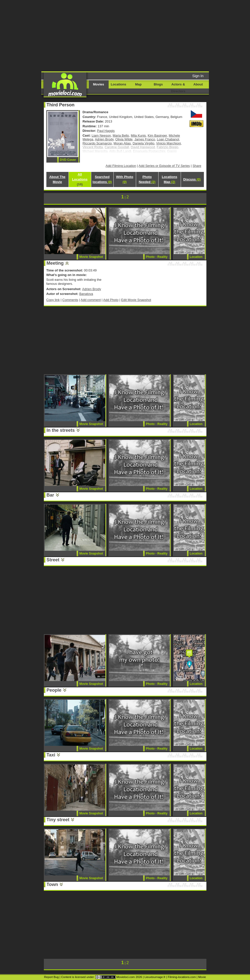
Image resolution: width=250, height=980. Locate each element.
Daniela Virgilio (143, 143)
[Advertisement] (132, 35)
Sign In (198, 76)
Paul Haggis (106, 131)
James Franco (145, 139)
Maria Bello (121, 135)
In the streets (61, 430)
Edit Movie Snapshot (136, 300)
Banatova (86, 294)
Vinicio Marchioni (169, 143)
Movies (99, 84)
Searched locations (102, 179)
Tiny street (58, 820)
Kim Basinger (157, 135)
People (54, 690)
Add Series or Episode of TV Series (164, 166)
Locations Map (169, 179)
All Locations (80, 179)
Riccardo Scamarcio (97, 143)
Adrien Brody (104, 139)
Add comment (91, 300)
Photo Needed (147, 179)
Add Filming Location (121, 166)
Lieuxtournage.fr (155, 977)
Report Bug (51, 977)
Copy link (53, 300)
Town (52, 884)
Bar (50, 495)
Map (138, 84)
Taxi (51, 755)
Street (53, 560)
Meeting (55, 263)
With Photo (124, 179)
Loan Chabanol (168, 139)
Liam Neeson (101, 135)
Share (197, 166)
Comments (70, 300)
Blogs (158, 84)
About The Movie (57, 179)
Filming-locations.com (182, 977)
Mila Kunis (138, 135)
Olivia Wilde (124, 139)
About (198, 84)
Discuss (192, 179)
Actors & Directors (178, 88)
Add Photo (111, 300)
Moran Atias (122, 143)
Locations (118, 84)
